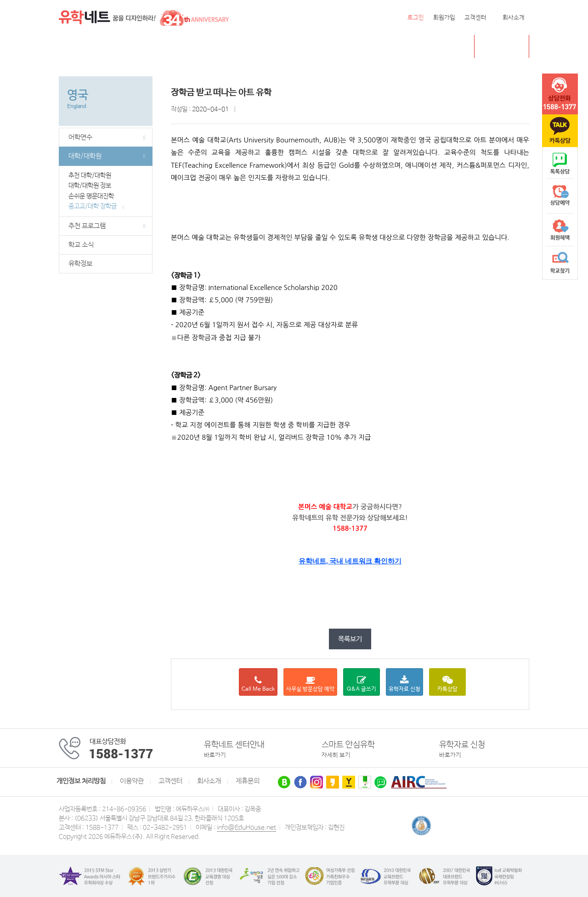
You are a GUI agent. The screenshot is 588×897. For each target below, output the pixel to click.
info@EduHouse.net (246, 828)
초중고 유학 (509, 46)
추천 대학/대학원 (93, 176)
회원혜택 (560, 230)
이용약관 (132, 781)
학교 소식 (81, 245)
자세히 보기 (336, 755)
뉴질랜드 (207, 47)
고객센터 (475, 18)
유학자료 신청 (404, 684)
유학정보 (80, 264)
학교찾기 (560, 263)
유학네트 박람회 (352, 47)
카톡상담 (447, 684)
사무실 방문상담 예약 (310, 684)
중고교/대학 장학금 (96, 206)
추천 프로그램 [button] (107, 226)
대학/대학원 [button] (107, 156)
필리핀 (242, 47)
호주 (175, 47)
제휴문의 (248, 781)
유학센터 (302, 47)
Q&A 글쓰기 (362, 684)
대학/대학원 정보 (93, 186)
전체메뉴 (70, 46)
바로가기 (215, 755)
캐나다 (122, 47)
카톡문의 (560, 131)
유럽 (271, 47)
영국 (151, 47)
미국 (94, 47)
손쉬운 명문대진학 (95, 196)
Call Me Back (258, 684)
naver (560, 164)
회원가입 (444, 18)
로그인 (416, 18)
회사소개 (514, 18)
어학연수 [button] (107, 137)
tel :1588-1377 (560, 94)
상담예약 (560, 197)
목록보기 (350, 639)
